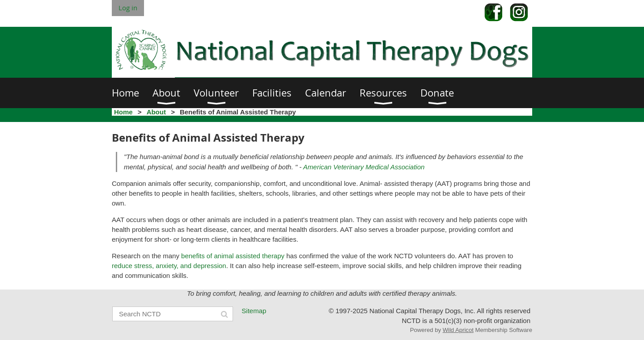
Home (123, 112)
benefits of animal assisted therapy (233, 256)
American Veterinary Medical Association (364, 167)
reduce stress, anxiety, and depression (169, 266)
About (156, 112)
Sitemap (254, 311)
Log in (128, 8)
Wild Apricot (458, 330)
